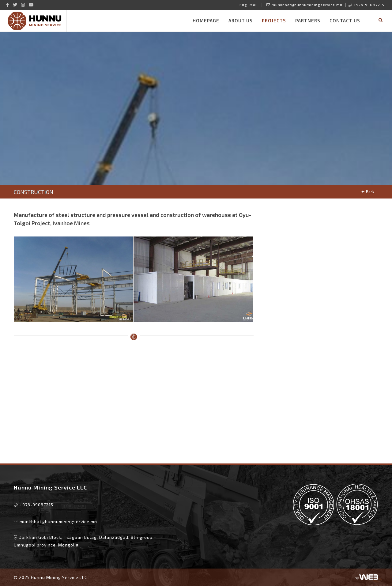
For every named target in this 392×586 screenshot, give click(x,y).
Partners (308, 21)
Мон (254, 5)
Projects (274, 21)
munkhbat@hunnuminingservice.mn (304, 5)
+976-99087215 (366, 5)
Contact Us (345, 21)
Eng (243, 5)
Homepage (206, 21)
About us (241, 21)
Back (368, 192)
